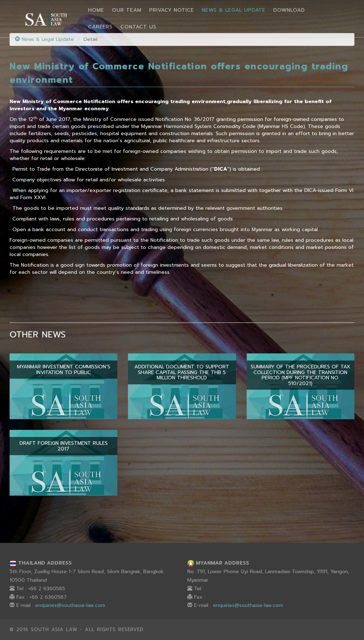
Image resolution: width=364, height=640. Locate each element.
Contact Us (138, 27)
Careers (100, 27)
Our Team (127, 10)
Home (96, 10)
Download (289, 10)
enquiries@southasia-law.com (70, 605)
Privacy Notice (172, 10)
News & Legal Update (234, 10)
